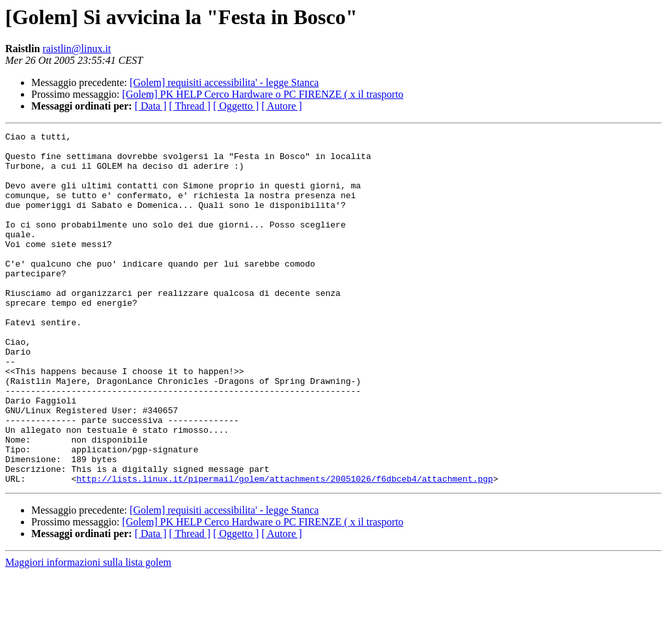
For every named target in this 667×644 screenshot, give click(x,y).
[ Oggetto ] (236, 106)
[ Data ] (151, 106)
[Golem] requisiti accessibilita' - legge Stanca (224, 82)
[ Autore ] (281, 106)
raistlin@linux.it (77, 49)
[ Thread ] (190, 106)
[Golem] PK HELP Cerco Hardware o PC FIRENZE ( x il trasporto (263, 94)
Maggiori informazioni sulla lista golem (88, 633)
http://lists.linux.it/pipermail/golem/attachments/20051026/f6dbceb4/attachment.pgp (285, 549)
